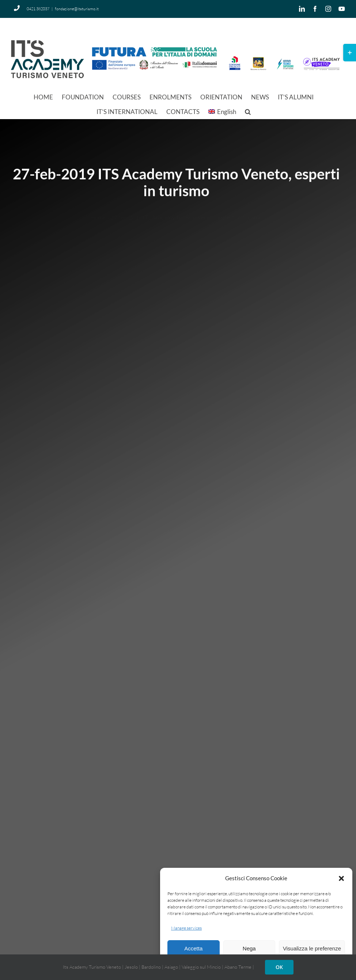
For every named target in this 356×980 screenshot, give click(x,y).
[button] (341, 878)
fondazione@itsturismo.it (77, 9)
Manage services (186, 928)
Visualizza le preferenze (312, 948)
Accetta (193, 948)
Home (98, 211)
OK (279, 967)
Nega (249, 948)
